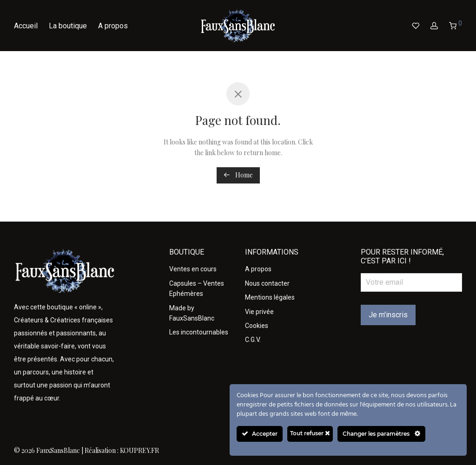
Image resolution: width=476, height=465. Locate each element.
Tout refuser (310, 433)
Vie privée (259, 312)
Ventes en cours (193, 269)
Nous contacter (267, 283)
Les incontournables (199, 332)
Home (238, 175)
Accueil (26, 26)
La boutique (68, 26)
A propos (113, 26)
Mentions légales (270, 297)
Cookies (257, 326)
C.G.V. (253, 340)
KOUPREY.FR (139, 450)
